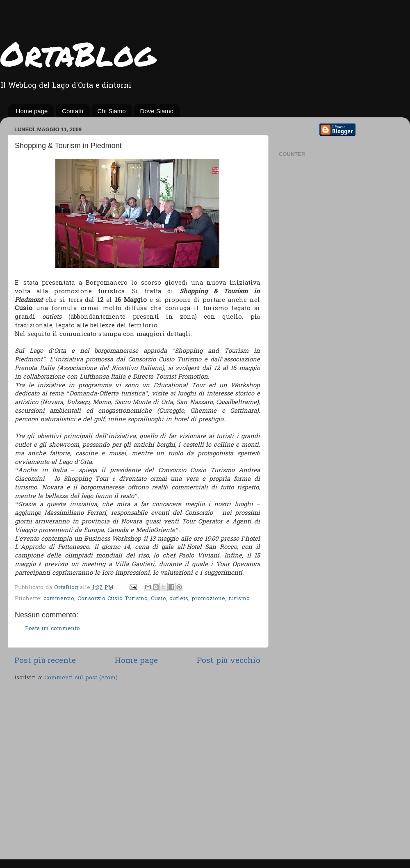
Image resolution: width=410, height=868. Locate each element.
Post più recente (45, 661)
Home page (32, 111)
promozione (208, 599)
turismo (239, 599)
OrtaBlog (78, 53)
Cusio (158, 599)
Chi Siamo (112, 111)
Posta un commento (52, 629)
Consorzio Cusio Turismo (113, 599)
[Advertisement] (77, 771)
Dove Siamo (157, 111)
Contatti (73, 111)
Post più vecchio (229, 661)
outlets (179, 599)
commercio (59, 599)
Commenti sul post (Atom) (81, 678)
